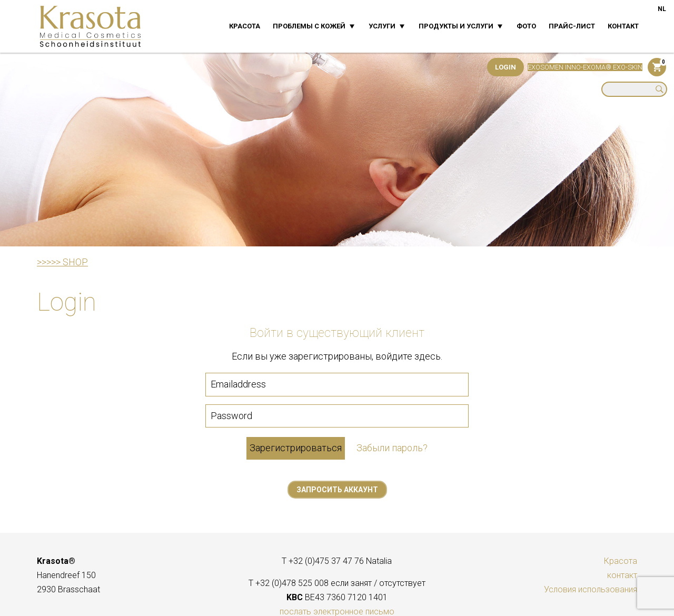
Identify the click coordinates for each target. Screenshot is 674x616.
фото (526, 26)
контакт (623, 26)
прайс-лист (572, 26)
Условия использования (591, 589)
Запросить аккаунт (337, 490)
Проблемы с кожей (309, 26)
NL (662, 9)
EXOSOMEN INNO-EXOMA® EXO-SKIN (585, 67)
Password (231, 416)
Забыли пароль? (392, 448)
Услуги (382, 26)
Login (506, 67)
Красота (245, 26)
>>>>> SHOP (62, 262)
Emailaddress (238, 384)
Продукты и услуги (456, 26)
